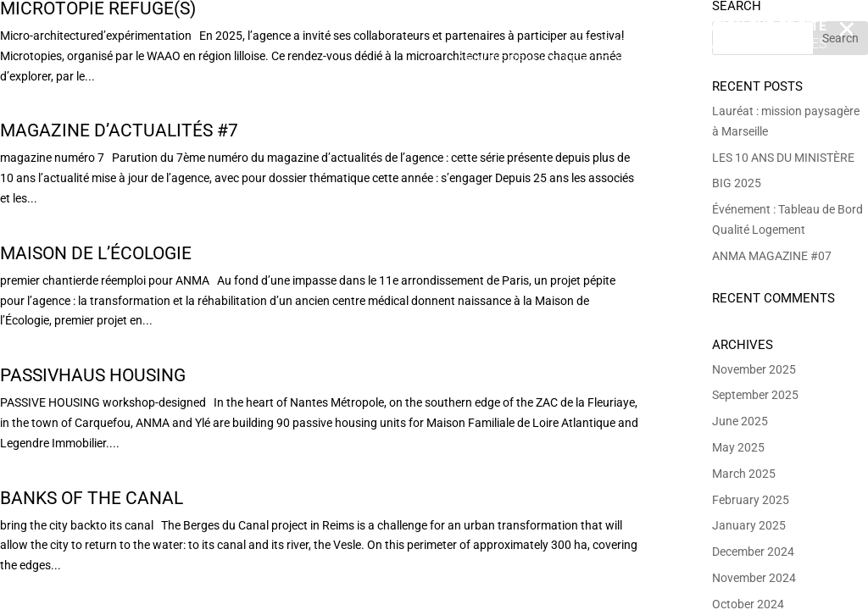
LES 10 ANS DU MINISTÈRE (783, 158)
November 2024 (754, 578)
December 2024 (753, 552)
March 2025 (744, 474)
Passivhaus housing (93, 375)
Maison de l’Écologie (96, 253)
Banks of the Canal (92, 498)
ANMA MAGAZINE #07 (772, 256)
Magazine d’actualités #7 (119, 130)
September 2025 (755, 395)
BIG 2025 (737, 183)
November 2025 (754, 369)
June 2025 (740, 421)
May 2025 (738, 447)
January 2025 (749, 525)
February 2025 (751, 500)
